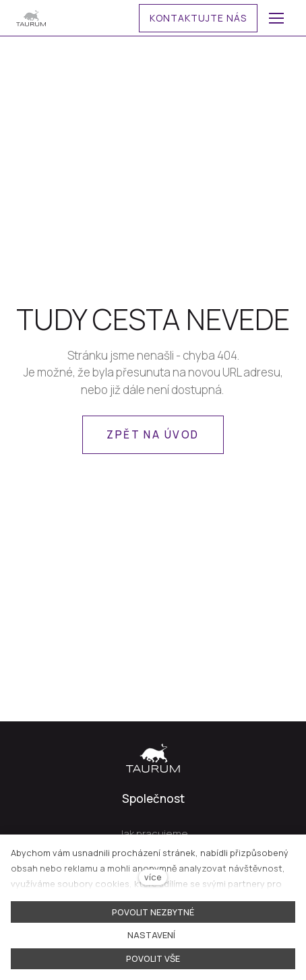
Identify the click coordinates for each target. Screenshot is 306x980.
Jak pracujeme (153, 834)
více (153, 877)
